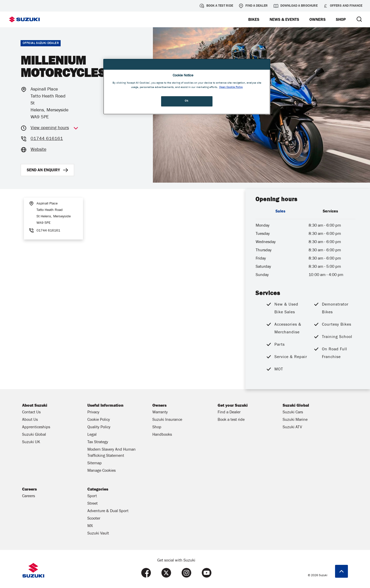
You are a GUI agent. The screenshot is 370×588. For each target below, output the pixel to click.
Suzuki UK (31, 442)
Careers (29, 496)
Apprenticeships (36, 427)
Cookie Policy (99, 420)
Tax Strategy (98, 442)
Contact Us (31, 413)
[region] (187, 87)
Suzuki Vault (98, 534)
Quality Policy (99, 427)
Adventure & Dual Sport (108, 511)
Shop (157, 427)
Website (38, 150)
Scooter (94, 519)
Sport (92, 496)
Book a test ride (216, 6)
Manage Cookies (101, 471)
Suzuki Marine (295, 420)
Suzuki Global (34, 435)
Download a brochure (296, 6)
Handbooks (162, 435)
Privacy (93, 413)
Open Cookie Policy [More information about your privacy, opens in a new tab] (231, 87)
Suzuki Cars (293, 413)
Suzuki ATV (292, 427)
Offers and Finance (343, 6)
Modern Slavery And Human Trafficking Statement (112, 453)
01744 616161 (47, 139)
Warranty (160, 413)
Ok (187, 101)
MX (90, 526)
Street (92, 504)
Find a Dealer (253, 6)
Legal (92, 435)
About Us (30, 420)
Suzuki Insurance (167, 420)
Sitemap (95, 464)
